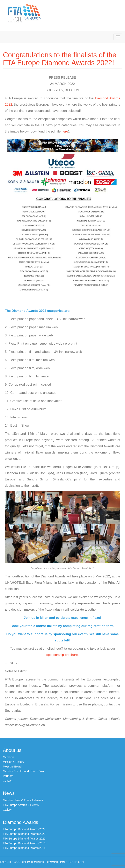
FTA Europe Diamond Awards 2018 (24, 843)
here (65, 131)
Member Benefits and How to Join (23, 771)
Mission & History (13, 762)
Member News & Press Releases (23, 800)
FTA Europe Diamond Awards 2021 (24, 839)
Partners (8, 776)
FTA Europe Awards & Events (21, 805)
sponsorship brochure (62, 655)
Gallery (7, 810)
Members (9, 757)
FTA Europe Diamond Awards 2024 (24, 829)
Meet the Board (12, 767)
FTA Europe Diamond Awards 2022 (24, 834)
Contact (8, 781)
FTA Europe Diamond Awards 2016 (24, 848)
